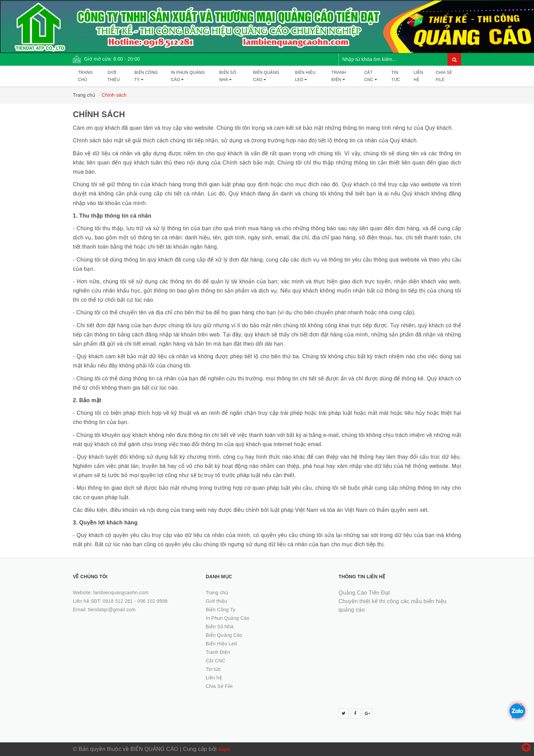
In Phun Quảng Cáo (188, 76)
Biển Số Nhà (228, 76)
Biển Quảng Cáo (266, 76)
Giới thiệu (113, 76)
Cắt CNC (371, 76)
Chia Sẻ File (444, 76)
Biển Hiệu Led (305, 76)
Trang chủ (85, 76)
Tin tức (396, 76)
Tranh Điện (339, 76)
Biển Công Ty (146, 76)
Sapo (224, 749)
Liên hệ (419, 76)
